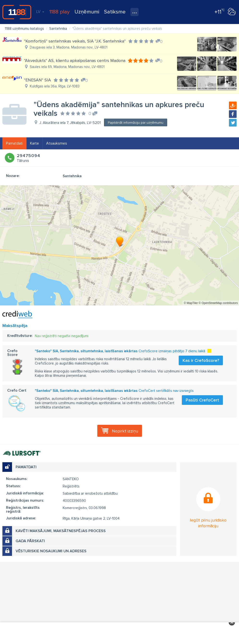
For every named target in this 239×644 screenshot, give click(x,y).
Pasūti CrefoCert (202, 400)
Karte (34, 143)
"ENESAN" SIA (37, 80)
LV (40, 12)
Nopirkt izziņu (125, 431)
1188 (17, 12)
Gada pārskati (30, 541)
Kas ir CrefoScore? (201, 360)
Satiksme (115, 12)
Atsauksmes (57, 143)
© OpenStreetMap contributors (218, 303)
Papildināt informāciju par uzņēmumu (136, 123)
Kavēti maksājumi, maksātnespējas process (61, 531)
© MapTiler (191, 303)
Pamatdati (14, 143)
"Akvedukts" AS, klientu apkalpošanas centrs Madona (75, 61)
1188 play (59, 12)
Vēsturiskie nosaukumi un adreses (51, 551)
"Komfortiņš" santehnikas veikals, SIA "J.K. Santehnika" (75, 41)
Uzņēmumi (87, 12)
